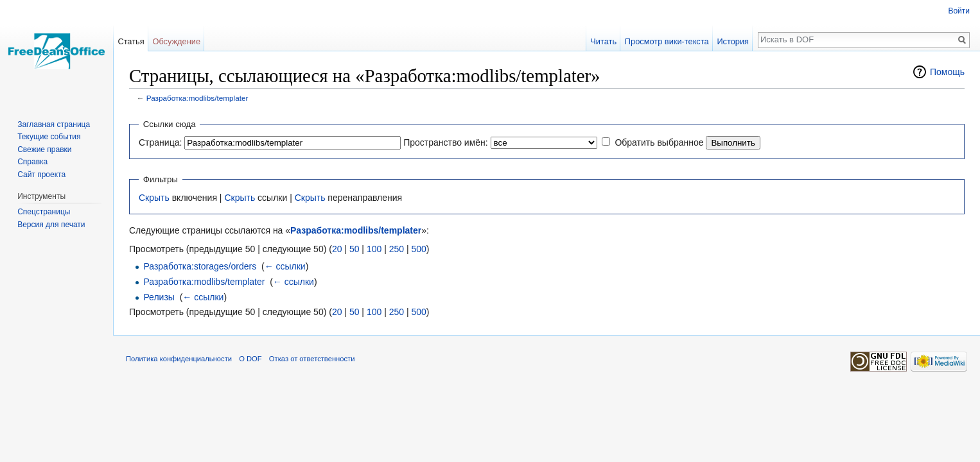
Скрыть (154, 198)
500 (418, 249)
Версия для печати (51, 225)
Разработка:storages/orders (200, 266)
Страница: (160, 142)
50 (354, 249)
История (733, 41)
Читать (603, 41)
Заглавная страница (54, 124)
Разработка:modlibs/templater (197, 98)
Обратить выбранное (659, 142)
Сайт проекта (41, 175)
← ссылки (285, 266)
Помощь (947, 72)
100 (374, 249)
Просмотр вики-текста (667, 41)
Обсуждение (176, 41)
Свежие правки (44, 150)
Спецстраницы (44, 212)
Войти (959, 11)
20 (337, 249)
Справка (32, 162)
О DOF (250, 359)
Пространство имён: (446, 142)
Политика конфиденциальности (179, 359)
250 (397, 249)
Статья (131, 41)
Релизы (159, 297)
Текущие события (49, 137)
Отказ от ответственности (312, 359)
